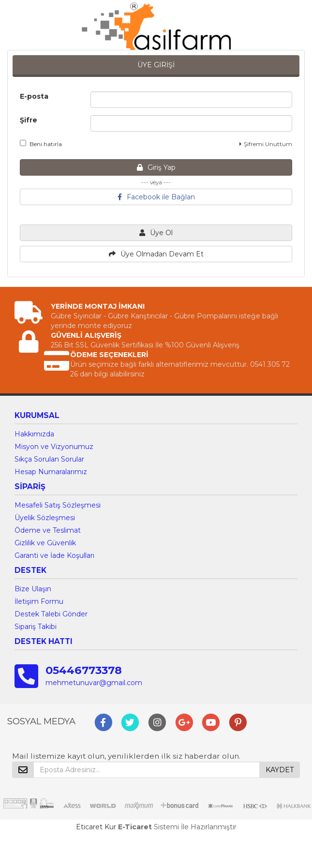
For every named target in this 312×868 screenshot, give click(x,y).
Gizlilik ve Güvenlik (45, 543)
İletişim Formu (39, 601)
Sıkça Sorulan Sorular (49, 459)
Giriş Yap (156, 167)
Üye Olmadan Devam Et (156, 254)
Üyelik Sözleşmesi (45, 518)
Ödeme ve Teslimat (48, 530)
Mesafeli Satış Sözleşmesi (58, 505)
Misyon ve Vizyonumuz (54, 447)
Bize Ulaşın (33, 589)
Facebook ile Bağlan (156, 197)
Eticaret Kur (96, 827)
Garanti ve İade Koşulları (54, 555)
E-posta (34, 96)
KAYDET (280, 770)
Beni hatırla (41, 144)
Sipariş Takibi (36, 627)
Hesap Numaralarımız (51, 472)
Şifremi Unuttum (266, 144)
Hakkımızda (34, 434)
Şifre (29, 120)
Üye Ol (156, 233)
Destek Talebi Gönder (51, 614)
